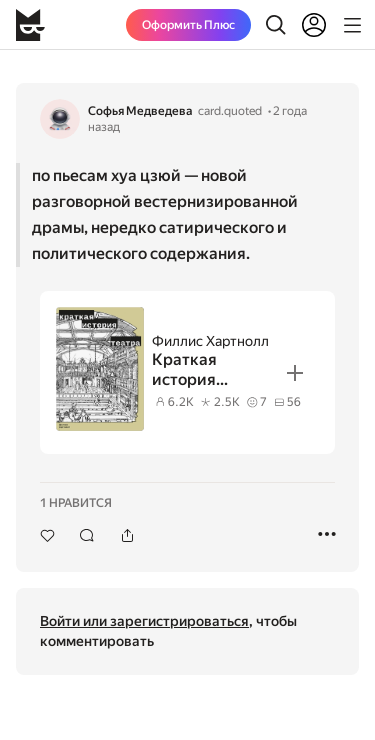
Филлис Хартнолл (210, 341)
